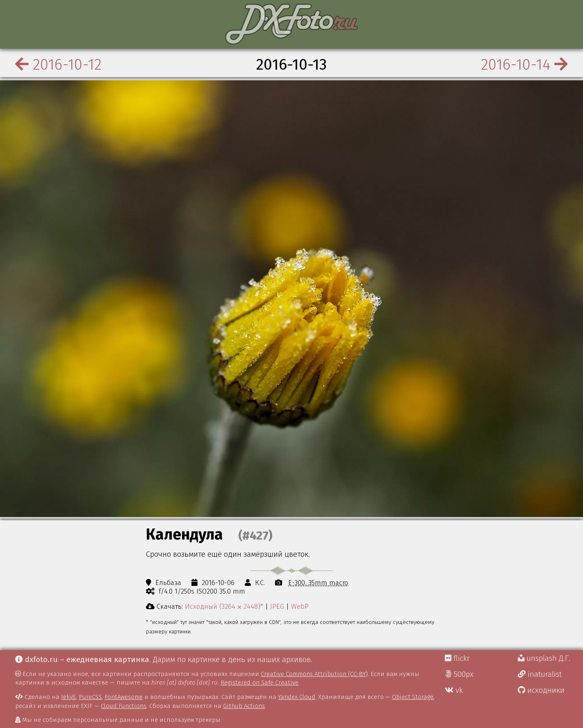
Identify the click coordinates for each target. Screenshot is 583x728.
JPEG (277, 606)
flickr (457, 658)
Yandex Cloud (297, 697)
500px (459, 674)
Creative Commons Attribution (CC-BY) (314, 674)
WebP (300, 606)
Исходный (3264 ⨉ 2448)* (224, 606)
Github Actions (244, 706)
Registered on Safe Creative (260, 683)
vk (454, 690)
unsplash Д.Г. (544, 658)
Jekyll (68, 697)
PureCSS (90, 697)
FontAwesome (124, 697)
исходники (541, 690)
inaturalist (540, 674)
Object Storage (413, 697)
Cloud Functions (124, 706)
